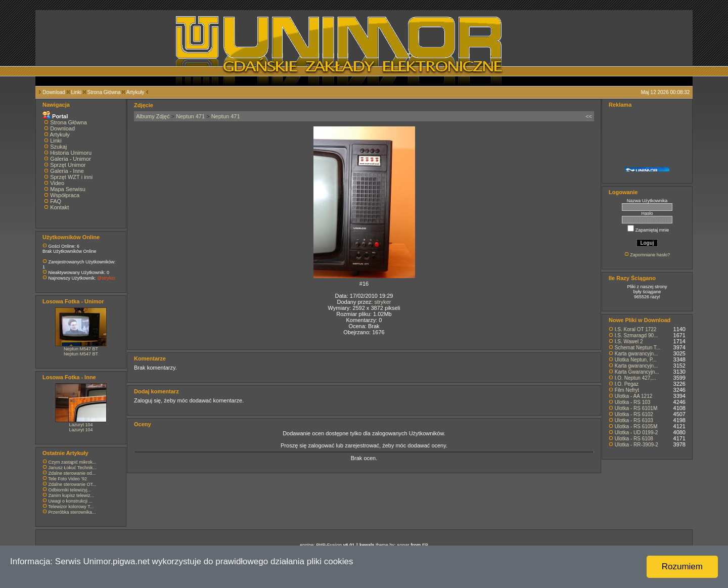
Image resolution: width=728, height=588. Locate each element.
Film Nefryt (627, 390)
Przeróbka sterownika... (72, 512)
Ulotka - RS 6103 (634, 420)
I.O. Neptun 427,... (635, 378)
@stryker (106, 278)
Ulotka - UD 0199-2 (636, 433)
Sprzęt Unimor (68, 165)
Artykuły (135, 92)
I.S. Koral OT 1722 (636, 329)
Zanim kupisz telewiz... (72, 495)
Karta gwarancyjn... (636, 354)
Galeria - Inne (67, 171)
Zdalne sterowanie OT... (73, 484)
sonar (403, 545)
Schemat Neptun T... (638, 348)
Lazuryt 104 (81, 425)
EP (425, 545)
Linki (76, 92)
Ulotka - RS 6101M (636, 408)
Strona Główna (104, 92)
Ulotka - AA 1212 (634, 396)
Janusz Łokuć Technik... (73, 468)
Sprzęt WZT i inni (71, 177)
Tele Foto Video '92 (67, 479)
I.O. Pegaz (627, 384)
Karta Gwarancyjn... (637, 372)
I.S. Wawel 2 (629, 342)
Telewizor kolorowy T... (71, 507)
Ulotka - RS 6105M (636, 426)
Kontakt (59, 207)
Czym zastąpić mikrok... (73, 462)
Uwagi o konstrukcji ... (71, 501)
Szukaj (58, 147)
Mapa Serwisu (68, 189)
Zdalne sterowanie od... (72, 473)
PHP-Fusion (329, 545)
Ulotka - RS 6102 (634, 414)
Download (54, 92)
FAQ (56, 201)
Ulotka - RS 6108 (634, 439)
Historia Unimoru (71, 153)
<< (589, 116)
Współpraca (65, 195)
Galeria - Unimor (71, 159)
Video (57, 183)
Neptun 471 (190, 116)
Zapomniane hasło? (650, 255)
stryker (382, 302)
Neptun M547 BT (81, 349)
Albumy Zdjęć (153, 116)
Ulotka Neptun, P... (636, 360)
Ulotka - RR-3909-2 (636, 445)
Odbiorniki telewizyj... (70, 490)
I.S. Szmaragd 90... (636, 335)
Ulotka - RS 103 (633, 402)
